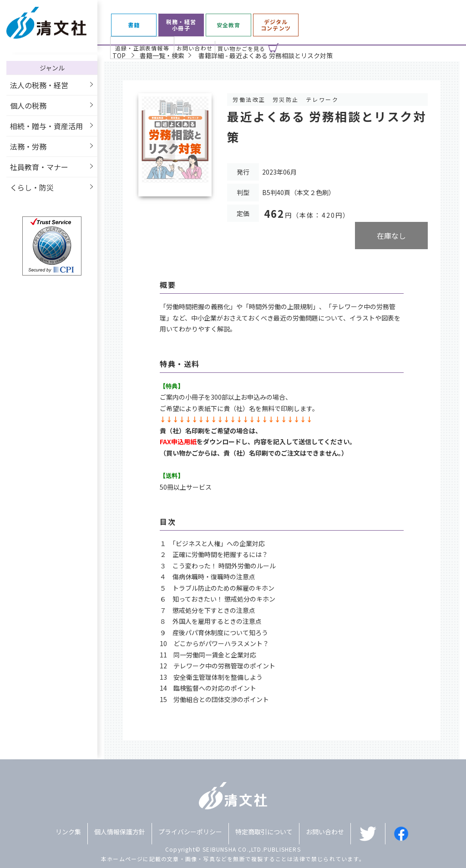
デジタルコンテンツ (276, 25)
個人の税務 (28, 105)
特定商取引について (264, 832)
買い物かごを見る (242, 48)
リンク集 (68, 832)
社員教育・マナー (39, 167)
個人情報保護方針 (120, 832)
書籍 (134, 25)
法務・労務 (28, 146)
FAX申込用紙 (178, 442)
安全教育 (229, 25)
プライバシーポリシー (190, 832)
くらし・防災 (32, 187)
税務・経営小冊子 (181, 25)
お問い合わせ (195, 48)
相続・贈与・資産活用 (46, 126)
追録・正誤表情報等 (142, 48)
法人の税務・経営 (39, 85)
